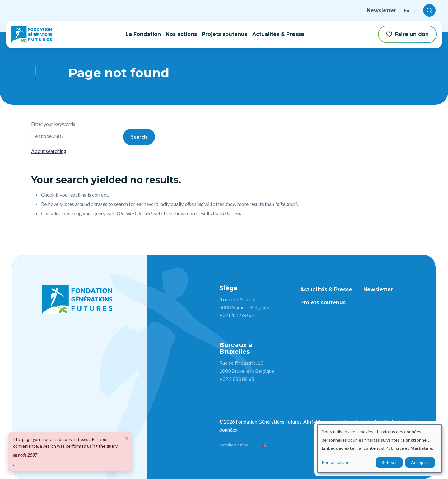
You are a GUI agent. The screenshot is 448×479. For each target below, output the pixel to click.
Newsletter (382, 10)
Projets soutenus (225, 34)
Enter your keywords (53, 124)
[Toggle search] (429, 10)
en (410, 10)
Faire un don (407, 34)
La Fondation (143, 34)
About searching (49, 151)
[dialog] (380, 449)
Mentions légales (362, 422)
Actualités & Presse (278, 34)
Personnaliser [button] (335, 462)
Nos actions (181, 34)
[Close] (126, 438)
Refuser (389, 462)
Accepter (420, 462)
